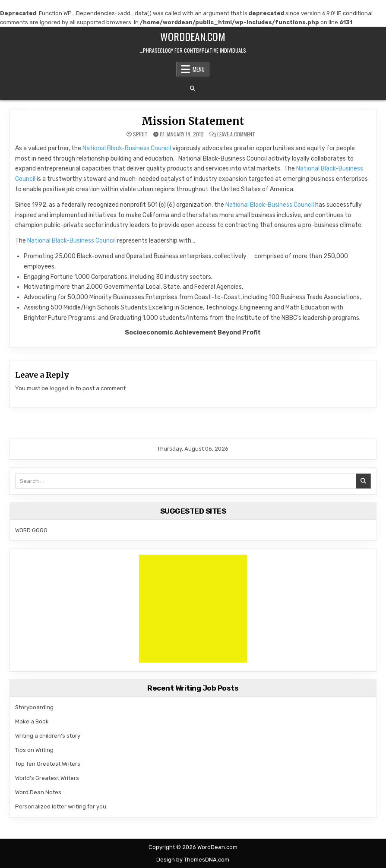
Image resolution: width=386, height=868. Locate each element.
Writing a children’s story (48, 736)
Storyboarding (34, 707)
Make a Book (32, 721)
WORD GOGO (31, 530)
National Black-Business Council (127, 148)
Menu (199, 69)
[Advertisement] (193, 609)
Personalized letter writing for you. (61, 806)
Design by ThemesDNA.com (193, 860)
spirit (140, 134)
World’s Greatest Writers (47, 778)
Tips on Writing (34, 750)
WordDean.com (193, 36)
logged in (62, 388)
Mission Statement (193, 121)
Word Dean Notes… (40, 792)
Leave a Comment (236, 134)
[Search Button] (193, 88)
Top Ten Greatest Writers (48, 764)
